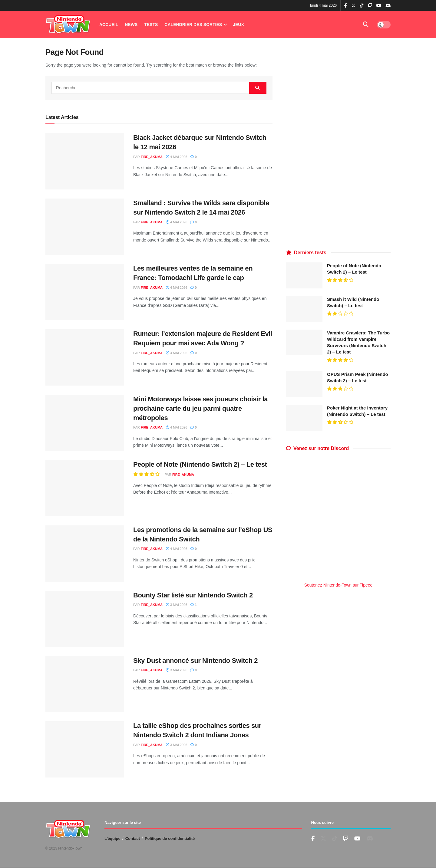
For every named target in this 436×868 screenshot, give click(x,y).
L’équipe (112, 838)
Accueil (109, 25)
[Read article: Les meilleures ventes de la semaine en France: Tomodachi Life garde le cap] (85, 292)
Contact (133, 838)
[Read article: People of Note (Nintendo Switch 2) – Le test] (85, 488)
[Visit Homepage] (68, 25)
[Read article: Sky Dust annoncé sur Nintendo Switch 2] (85, 684)
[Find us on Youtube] (345, 839)
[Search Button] (366, 25)
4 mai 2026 (177, 157)
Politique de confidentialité (170, 838)
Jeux (238, 25)
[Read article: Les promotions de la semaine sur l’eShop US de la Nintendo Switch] (85, 554)
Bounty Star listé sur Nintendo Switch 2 (193, 595)
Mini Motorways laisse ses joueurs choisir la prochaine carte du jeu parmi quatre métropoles (200, 408)
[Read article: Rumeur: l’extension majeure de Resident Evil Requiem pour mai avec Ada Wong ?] (85, 357)
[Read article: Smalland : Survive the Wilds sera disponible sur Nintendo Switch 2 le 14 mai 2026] (85, 227)
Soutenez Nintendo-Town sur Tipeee (339, 585)
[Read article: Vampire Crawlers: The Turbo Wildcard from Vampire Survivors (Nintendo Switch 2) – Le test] (304, 343)
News (131, 25)
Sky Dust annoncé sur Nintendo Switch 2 (195, 661)
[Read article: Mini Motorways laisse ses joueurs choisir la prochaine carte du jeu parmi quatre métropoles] (85, 423)
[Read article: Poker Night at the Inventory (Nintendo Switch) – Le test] (304, 418)
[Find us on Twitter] (323, 839)
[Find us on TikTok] (362, 6)
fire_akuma (152, 157)
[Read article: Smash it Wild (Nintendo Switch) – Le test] (304, 309)
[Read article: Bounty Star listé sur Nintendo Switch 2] (85, 619)
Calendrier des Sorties (193, 25)
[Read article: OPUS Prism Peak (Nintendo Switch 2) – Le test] (304, 384)
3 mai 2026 (177, 605)
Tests (151, 25)
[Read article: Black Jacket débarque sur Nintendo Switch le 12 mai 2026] (85, 161)
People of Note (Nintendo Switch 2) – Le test (200, 464)
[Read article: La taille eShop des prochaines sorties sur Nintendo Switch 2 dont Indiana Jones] (85, 749)
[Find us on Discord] (388, 6)
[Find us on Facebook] (313, 839)
